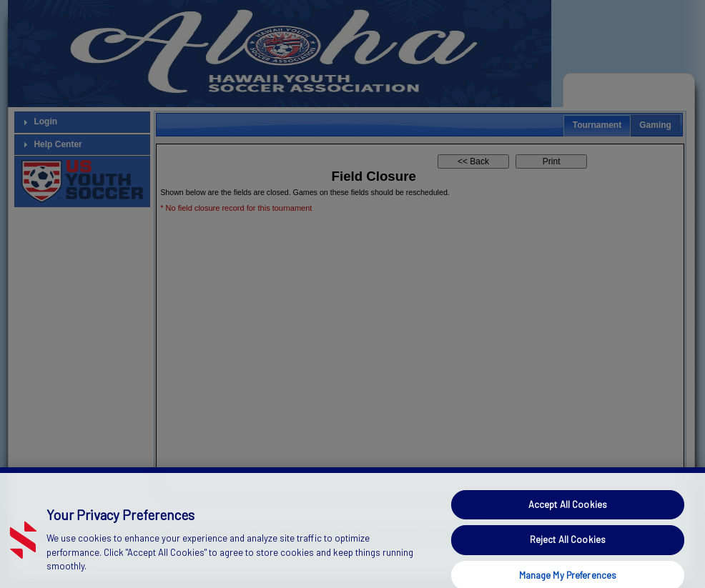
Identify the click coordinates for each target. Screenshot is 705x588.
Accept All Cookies (568, 514)
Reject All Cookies (568, 549)
